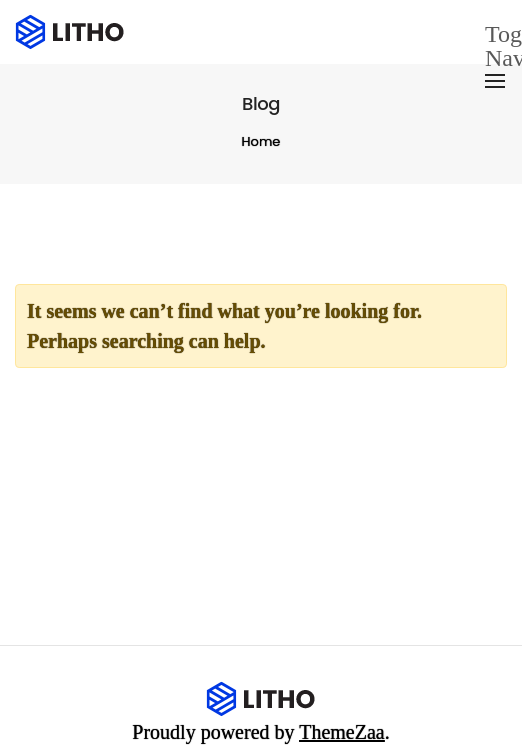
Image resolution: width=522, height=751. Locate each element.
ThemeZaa (342, 732)
